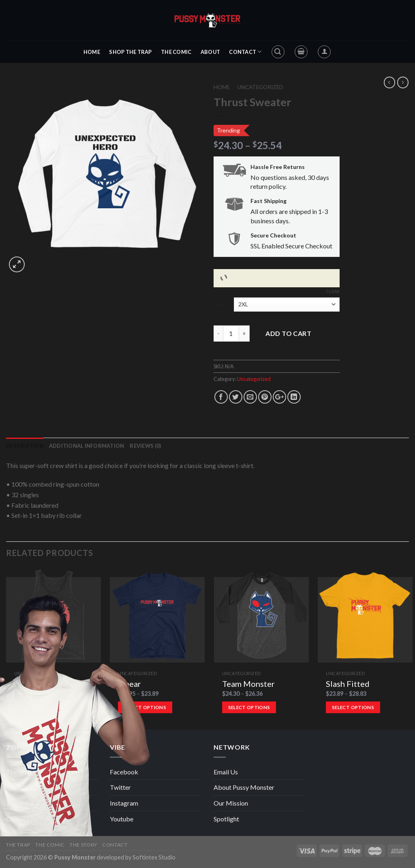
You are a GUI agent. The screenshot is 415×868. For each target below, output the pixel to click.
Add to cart (288, 333)
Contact (245, 52)
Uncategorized (260, 87)
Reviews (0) (145, 446)
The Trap (19, 772)
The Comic (176, 52)
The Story (20, 803)
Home (92, 52)
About (210, 52)
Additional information (87, 446)
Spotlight (226, 819)
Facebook (124, 772)
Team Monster (248, 684)
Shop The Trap (130, 52)
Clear (333, 291)
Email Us (226, 772)
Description (25, 446)
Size (219, 304)
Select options (249, 707)
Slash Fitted (348, 684)
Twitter (120, 787)
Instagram (124, 803)
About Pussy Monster (244, 787)
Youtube (122, 819)
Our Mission (231, 803)
